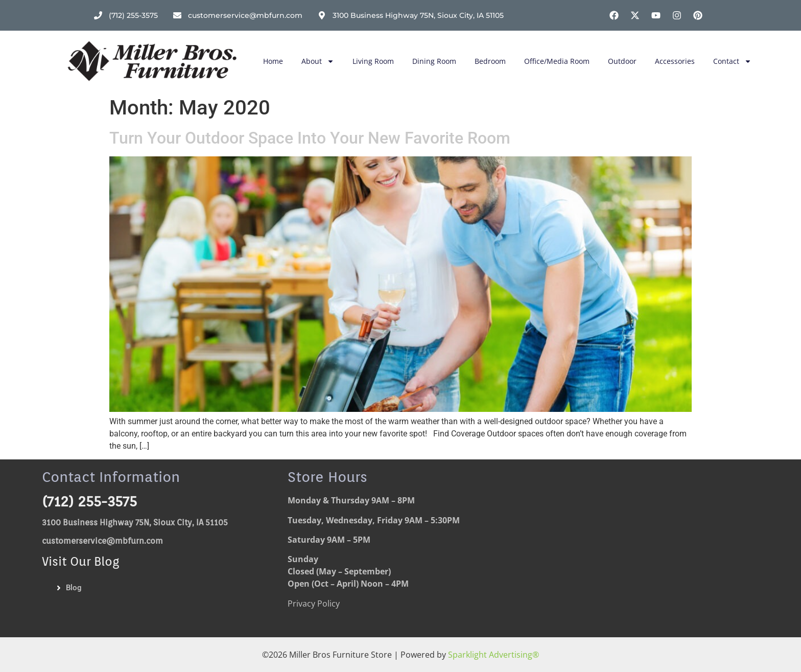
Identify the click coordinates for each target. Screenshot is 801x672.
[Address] (411, 16)
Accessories (675, 61)
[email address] (238, 16)
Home (273, 61)
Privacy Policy (314, 604)
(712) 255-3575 (89, 501)
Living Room (373, 61)
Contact (732, 61)
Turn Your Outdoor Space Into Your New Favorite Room (310, 138)
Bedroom (490, 61)
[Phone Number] (126, 16)
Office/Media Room (557, 61)
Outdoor (622, 61)
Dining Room (434, 61)
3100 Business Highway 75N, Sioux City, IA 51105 (135, 523)
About (318, 61)
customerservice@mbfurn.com (102, 541)
